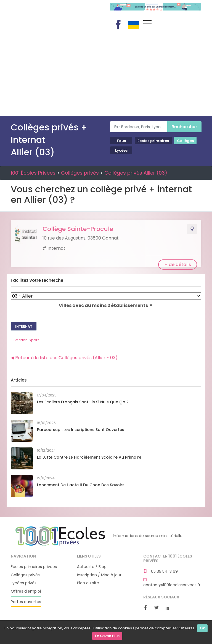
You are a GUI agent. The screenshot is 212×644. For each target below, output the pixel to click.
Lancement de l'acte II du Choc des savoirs (81, 485)
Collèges (185, 141)
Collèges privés (80, 173)
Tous (121, 141)
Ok (202, 628)
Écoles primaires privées (34, 567)
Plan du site (88, 583)
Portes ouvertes (26, 602)
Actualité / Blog (92, 567)
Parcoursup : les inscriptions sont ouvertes (81, 430)
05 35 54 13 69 (161, 571)
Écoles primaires (153, 141)
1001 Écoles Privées (56, 10)
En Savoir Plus (107, 636)
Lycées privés (24, 583)
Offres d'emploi (26, 591)
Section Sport (26, 340)
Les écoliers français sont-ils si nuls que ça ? (83, 402)
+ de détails (178, 265)
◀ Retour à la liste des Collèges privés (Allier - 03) (64, 358)
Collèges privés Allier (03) (136, 173)
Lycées (121, 150)
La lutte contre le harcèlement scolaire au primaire (89, 457)
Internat (24, 326)
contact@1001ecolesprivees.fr (172, 583)
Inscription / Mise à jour (99, 575)
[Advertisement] (106, 74)
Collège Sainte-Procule (78, 229)
